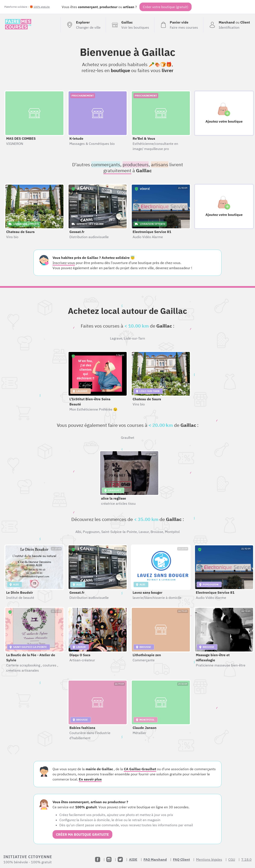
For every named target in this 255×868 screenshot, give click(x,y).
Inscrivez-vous (64, 263)
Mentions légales (209, 859)
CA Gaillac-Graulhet (140, 769)
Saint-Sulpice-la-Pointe (119, 532)
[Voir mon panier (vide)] (179, 25)
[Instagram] (109, 859)
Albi (78, 532)
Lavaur (144, 532)
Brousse (157, 532)
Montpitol (172, 532)
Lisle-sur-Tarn (134, 338)
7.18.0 (246, 859)
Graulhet (128, 438)
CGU (232, 859)
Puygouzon (91, 532)
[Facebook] (98, 859)
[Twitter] (120, 859)
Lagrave (116, 338)
